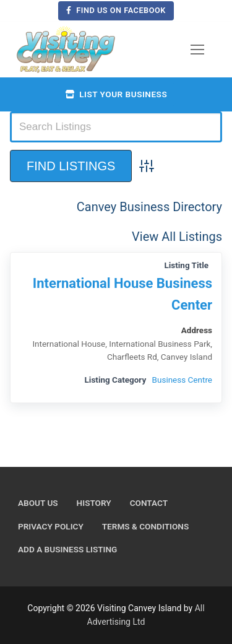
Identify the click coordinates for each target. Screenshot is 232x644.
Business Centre (182, 380)
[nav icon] (197, 50)
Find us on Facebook (116, 10)
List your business (116, 94)
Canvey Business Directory (149, 207)
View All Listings (177, 237)
